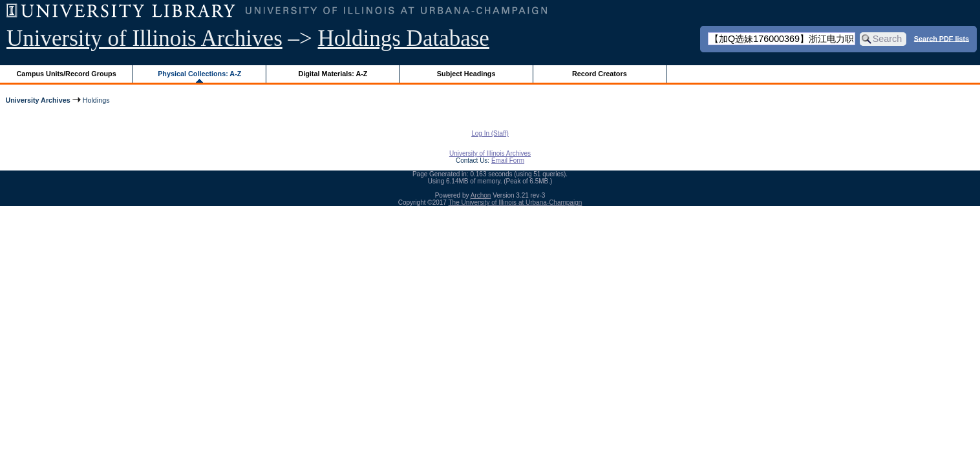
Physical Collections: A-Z (199, 74)
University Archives (37, 100)
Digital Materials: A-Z (333, 74)
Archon (481, 195)
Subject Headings (466, 74)
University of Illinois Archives (144, 38)
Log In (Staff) (490, 133)
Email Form (508, 160)
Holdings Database (404, 38)
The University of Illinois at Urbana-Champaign (516, 202)
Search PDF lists (942, 38)
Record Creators (600, 74)
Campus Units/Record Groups (67, 74)
